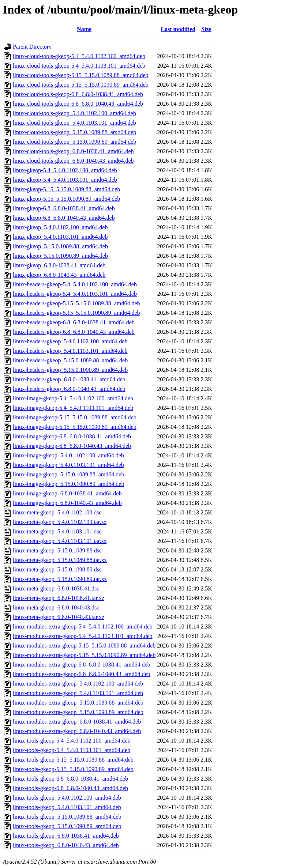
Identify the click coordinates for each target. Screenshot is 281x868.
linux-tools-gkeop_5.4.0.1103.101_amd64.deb (67, 807)
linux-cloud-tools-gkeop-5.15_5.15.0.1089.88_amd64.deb (81, 75)
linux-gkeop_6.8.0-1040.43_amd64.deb (59, 275)
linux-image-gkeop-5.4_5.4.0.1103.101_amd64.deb (73, 408)
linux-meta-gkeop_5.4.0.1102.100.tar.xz (60, 522)
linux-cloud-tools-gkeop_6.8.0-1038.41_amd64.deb (73, 151)
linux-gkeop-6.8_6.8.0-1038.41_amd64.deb (64, 208)
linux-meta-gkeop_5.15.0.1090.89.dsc (57, 569)
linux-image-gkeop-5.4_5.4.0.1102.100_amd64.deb (73, 398)
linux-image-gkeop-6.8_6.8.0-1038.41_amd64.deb (72, 436)
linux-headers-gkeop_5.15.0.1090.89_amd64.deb (70, 370)
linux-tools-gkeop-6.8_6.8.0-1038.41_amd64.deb (70, 779)
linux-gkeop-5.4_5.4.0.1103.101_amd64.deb (65, 180)
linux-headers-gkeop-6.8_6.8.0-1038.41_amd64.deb (74, 322)
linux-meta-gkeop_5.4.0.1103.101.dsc (57, 531)
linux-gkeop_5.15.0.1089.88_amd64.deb (60, 246)
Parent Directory (32, 47)
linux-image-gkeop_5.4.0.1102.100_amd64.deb (68, 455)
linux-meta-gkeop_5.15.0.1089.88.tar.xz (60, 560)
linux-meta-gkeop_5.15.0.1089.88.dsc (57, 550)
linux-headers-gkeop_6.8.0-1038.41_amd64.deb (69, 379)
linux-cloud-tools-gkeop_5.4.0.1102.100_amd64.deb (74, 113)
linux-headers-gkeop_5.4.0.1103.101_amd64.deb (70, 351)
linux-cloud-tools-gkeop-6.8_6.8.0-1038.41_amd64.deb (78, 94)
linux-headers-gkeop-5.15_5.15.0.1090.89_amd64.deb (76, 313)
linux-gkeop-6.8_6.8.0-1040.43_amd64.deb (64, 218)
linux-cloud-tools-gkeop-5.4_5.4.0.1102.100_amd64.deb (79, 56)
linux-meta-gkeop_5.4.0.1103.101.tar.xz (60, 541)
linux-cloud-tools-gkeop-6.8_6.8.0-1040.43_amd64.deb (78, 104)
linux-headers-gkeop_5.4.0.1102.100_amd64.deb (70, 341)
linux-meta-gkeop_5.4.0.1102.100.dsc (57, 512)
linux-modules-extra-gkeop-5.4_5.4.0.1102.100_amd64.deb (83, 627)
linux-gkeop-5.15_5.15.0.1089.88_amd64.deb (66, 189)
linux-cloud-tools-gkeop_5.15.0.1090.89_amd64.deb (74, 142)
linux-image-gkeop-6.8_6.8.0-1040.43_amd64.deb (72, 446)
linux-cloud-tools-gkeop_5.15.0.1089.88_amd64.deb (74, 132)
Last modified (178, 29)
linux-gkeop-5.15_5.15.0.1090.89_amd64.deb (66, 199)
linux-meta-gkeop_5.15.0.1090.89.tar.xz (60, 579)
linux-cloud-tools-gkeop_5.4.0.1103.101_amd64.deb (74, 123)
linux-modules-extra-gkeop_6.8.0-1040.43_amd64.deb (77, 731)
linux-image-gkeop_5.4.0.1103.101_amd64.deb (68, 465)
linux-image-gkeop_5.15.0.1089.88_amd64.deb (68, 474)
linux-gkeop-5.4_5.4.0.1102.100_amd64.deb (65, 170)
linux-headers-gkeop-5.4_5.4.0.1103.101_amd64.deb (75, 294)
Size (206, 29)
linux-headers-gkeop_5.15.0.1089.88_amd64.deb (70, 360)
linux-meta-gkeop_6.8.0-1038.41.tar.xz (59, 598)
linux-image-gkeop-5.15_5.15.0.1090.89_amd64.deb (75, 427)
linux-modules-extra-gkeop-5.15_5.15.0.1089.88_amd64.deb (84, 646)
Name (84, 29)
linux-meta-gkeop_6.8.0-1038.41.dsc (56, 588)
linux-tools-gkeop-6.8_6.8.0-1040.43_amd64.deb (70, 788)
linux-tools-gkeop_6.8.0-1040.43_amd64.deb (66, 845)
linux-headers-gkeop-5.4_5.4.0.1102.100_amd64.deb (75, 284)
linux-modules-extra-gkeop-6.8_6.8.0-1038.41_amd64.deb (81, 665)
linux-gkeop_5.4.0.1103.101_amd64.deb (60, 237)
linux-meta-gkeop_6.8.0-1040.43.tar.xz (59, 617)
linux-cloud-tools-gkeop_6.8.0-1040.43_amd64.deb (73, 161)
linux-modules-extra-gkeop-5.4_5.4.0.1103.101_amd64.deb (83, 636)
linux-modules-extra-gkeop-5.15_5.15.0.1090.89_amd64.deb (84, 655)
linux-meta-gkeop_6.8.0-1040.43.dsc (56, 607)
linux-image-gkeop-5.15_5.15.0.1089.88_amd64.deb (75, 417)
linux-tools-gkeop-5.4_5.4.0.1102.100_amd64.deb (72, 741)
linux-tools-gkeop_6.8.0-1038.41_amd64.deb (66, 836)
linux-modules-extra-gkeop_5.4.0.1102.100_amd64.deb (78, 684)
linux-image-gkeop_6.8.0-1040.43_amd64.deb (67, 503)
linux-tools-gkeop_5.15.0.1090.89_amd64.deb (67, 826)
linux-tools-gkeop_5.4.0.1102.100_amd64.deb (67, 798)
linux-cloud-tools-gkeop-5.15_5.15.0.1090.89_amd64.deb (81, 85)
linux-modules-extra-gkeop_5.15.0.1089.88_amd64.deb (78, 703)
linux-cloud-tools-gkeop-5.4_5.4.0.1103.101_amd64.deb (79, 66)
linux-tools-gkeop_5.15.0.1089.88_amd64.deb (67, 817)
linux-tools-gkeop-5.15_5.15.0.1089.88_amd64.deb (73, 760)
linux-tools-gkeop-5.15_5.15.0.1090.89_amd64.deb (73, 769)
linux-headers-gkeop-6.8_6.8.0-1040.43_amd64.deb (74, 332)
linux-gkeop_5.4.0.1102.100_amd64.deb (60, 227)
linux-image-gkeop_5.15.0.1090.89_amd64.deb (68, 484)
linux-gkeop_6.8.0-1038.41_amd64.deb (59, 265)
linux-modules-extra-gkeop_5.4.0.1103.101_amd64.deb (78, 693)
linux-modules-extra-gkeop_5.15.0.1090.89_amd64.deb (78, 712)
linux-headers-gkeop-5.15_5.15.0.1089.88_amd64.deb (76, 303)
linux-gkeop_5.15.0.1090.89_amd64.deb (60, 256)
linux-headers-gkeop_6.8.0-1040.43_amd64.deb (69, 389)
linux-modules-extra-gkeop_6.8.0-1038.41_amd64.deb (77, 722)
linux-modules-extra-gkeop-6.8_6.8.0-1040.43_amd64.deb (81, 674)
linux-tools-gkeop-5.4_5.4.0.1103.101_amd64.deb (72, 750)
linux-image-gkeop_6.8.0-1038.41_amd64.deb (67, 493)
